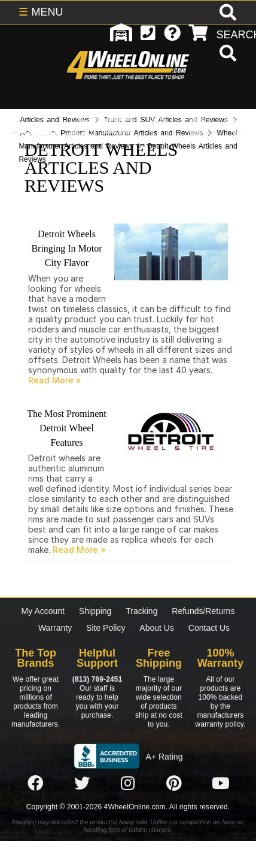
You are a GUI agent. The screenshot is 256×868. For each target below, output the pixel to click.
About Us (157, 628)
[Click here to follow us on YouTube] (221, 784)
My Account (43, 611)
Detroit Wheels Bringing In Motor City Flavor (66, 248)
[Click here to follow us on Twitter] (82, 784)
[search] (226, 55)
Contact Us (209, 628)
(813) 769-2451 (97, 679)
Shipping (95, 611)
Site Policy (106, 628)
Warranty (55, 628)
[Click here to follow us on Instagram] (128, 784)
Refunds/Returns (203, 611)
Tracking (141, 611)
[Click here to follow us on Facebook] (35, 784)
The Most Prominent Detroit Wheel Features (66, 428)
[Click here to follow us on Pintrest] (174, 784)
